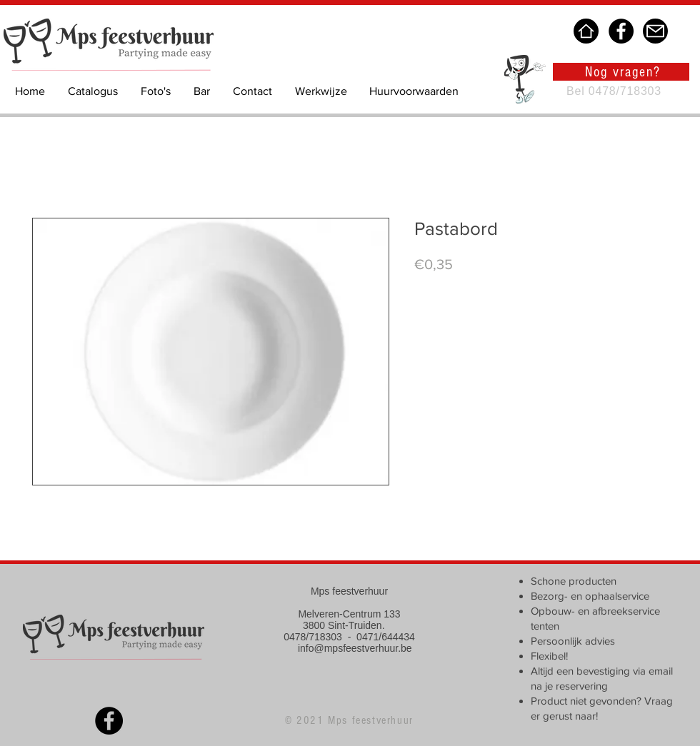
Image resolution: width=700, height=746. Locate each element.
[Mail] (655, 31)
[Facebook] (621, 31)
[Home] (586, 31)
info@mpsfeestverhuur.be (355, 648)
